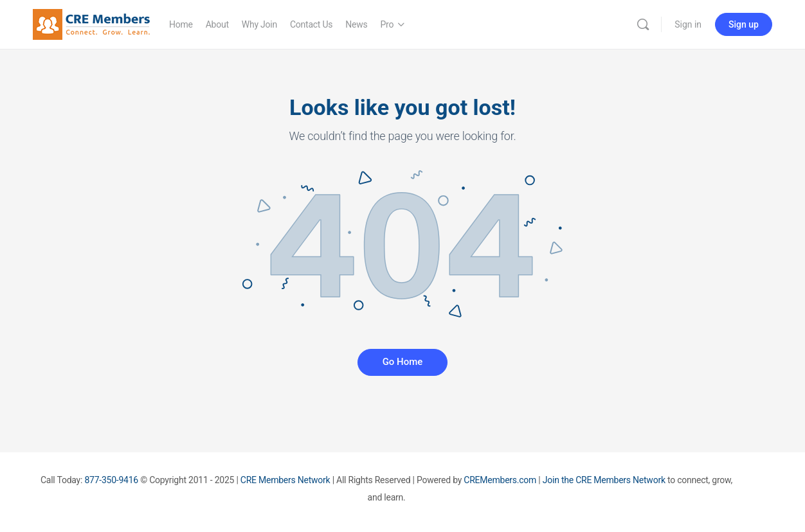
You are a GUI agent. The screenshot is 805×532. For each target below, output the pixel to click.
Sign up (744, 24)
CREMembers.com (500, 480)
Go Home (403, 362)
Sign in (688, 24)
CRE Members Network (285, 480)
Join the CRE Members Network (604, 480)
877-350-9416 (111, 480)
